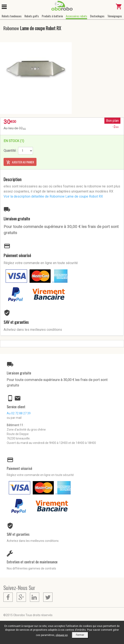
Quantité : (10, 151)
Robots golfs (32, 16)
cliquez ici (62, 635)
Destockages (97, 16)
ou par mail (14, 418)
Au (19, 413)
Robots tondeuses (12, 16)
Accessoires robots (76, 16)
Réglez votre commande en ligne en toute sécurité (41, 263)
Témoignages (115, 16)
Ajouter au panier (20, 162)
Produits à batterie (52, 16)
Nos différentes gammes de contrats (31, 568)
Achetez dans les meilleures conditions (33, 330)
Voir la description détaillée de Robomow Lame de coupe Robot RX (53, 196)
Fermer (80, 635)
